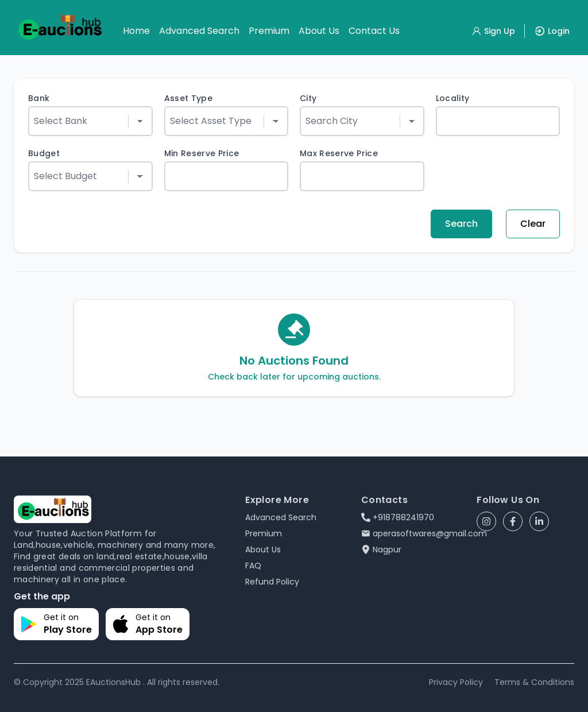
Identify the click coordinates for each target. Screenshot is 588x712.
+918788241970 (398, 517)
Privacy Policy (456, 682)
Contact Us (374, 31)
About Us (319, 31)
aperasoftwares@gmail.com (424, 533)
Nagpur (381, 550)
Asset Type (189, 98)
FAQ (253, 566)
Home (136, 31)
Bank (39, 98)
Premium (269, 31)
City (308, 98)
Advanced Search (199, 31)
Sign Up (493, 31)
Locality (453, 98)
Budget (44, 153)
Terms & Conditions (534, 682)
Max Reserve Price (339, 153)
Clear (533, 224)
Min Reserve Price (202, 153)
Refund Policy (272, 582)
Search (461, 224)
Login (552, 31)
